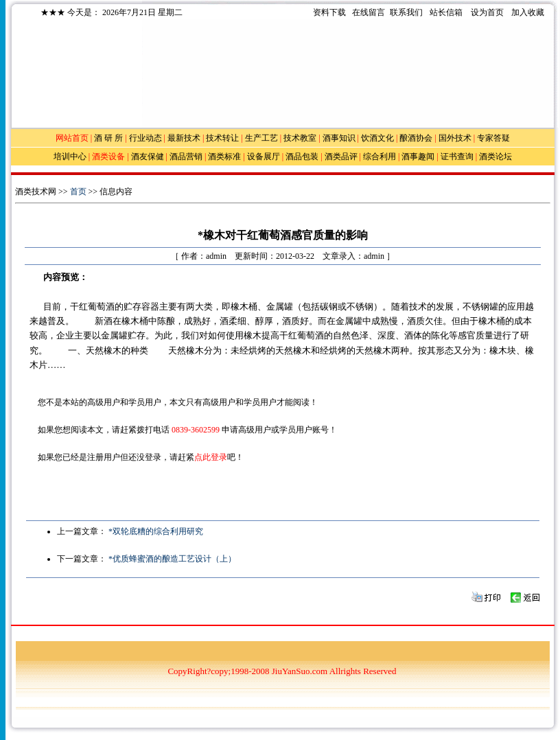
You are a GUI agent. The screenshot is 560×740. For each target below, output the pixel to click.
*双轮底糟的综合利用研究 (156, 531)
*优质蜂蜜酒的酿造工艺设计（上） (172, 559)
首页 (78, 192)
